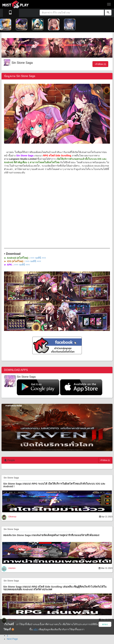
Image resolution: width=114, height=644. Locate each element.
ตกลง (105, 624)
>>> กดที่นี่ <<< (38, 258)
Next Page (12, 639)
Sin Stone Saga (22, 63)
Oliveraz (12, 516)
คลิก (36, 629)
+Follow (100, 64)
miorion (12, 568)
